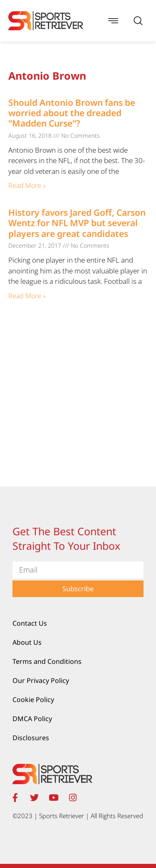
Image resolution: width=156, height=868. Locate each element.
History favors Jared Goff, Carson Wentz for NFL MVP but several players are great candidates (77, 223)
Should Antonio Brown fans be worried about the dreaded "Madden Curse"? (72, 113)
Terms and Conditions (47, 661)
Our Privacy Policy (41, 680)
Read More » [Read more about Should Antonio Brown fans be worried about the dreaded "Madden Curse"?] (27, 185)
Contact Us (30, 623)
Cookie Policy (33, 700)
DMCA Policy (32, 719)
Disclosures (31, 738)
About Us (27, 642)
